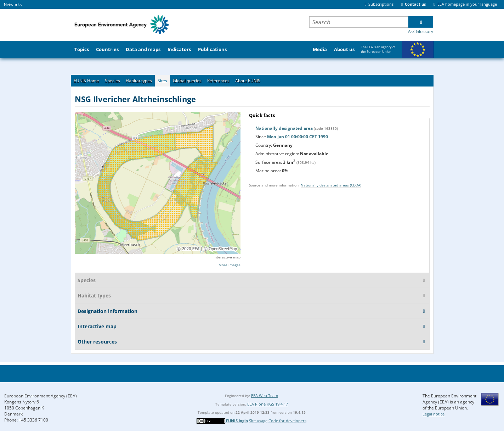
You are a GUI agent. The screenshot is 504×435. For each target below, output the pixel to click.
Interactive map (227, 257)
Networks (13, 4)
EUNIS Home (86, 81)
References (218, 81)
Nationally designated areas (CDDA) (331, 185)
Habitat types (139, 81)
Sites (162, 81)
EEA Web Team (265, 395)
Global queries (187, 81)
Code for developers (287, 421)
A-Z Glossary (421, 31)
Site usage (258, 421)
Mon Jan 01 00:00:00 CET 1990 (298, 137)
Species (112, 81)
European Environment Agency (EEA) (41, 396)
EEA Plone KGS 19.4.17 (268, 404)
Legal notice (434, 414)
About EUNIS (248, 81)
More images (230, 265)
